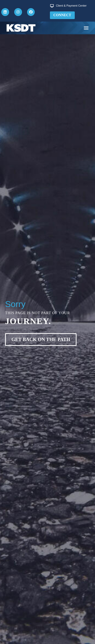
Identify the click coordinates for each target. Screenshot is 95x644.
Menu (86, 28)
